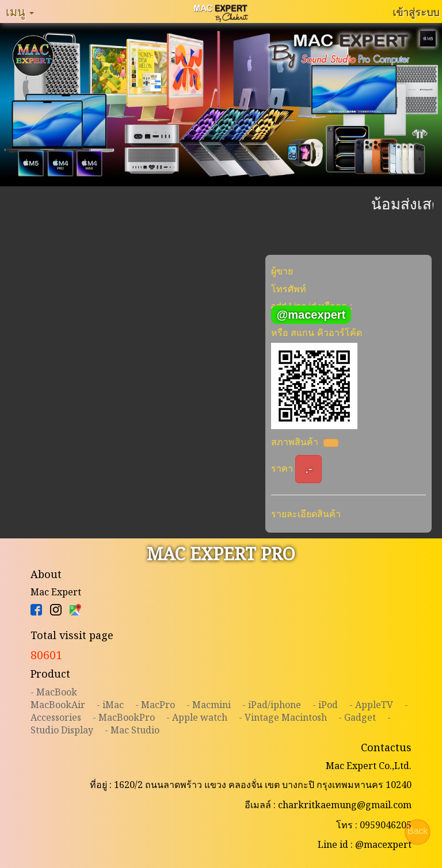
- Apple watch (197, 717)
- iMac (110, 705)
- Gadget (357, 717)
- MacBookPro (124, 717)
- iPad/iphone (272, 705)
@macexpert (311, 315)
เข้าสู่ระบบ (416, 12)
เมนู (20, 12)
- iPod (325, 705)
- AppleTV (371, 705)
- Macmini (209, 705)
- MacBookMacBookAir (58, 698)
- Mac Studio (132, 730)
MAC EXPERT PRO (221, 554)
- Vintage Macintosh (283, 717)
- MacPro (155, 705)
